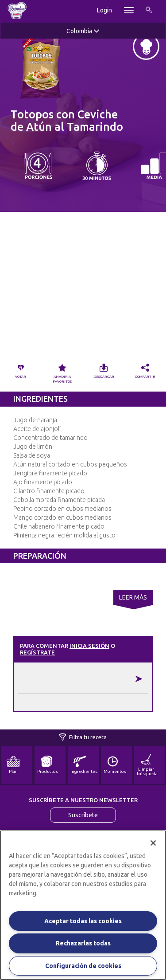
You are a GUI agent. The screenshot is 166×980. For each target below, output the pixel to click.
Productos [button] (48, 765)
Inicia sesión (89, 646)
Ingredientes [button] (84, 765)
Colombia (83, 31)
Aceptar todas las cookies (83, 921)
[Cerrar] (153, 843)
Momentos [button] (115, 765)
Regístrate (37, 652)
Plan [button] (13, 765)
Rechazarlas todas (83, 943)
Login (104, 10)
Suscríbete (83, 815)
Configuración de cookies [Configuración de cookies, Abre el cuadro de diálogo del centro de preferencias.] (83, 966)
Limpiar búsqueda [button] (147, 765)
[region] (83, 905)
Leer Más (133, 597)
